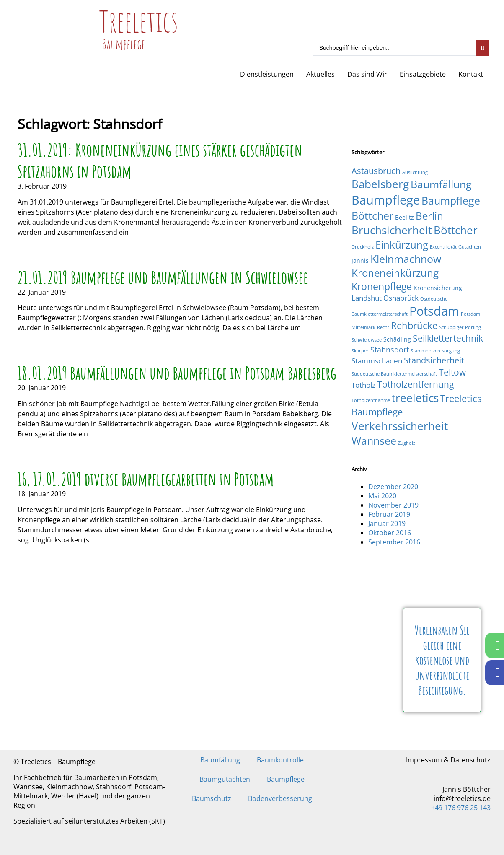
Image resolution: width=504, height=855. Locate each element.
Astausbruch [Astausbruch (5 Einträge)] (376, 171)
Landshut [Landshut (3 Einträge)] (367, 298)
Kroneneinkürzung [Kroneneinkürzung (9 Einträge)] (395, 273)
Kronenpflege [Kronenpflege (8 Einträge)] (382, 286)
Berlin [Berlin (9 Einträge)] (429, 216)
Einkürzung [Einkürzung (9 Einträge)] (402, 245)
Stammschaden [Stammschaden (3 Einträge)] (377, 361)
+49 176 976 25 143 (461, 808)
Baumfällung (220, 760)
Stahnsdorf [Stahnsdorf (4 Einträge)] (390, 349)
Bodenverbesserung (280, 798)
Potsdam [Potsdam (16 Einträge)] (434, 311)
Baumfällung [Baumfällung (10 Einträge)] (441, 184)
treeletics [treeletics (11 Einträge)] (415, 398)
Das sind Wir (367, 74)
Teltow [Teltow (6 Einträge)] (452, 372)
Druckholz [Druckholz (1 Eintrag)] (363, 247)
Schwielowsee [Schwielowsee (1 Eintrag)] (367, 340)
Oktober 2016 (390, 533)
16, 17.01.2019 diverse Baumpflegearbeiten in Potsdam (146, 479)
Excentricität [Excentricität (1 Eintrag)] (443, 247)
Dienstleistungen (267, 74)
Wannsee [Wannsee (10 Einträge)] (374, 440)
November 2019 (393, 505)
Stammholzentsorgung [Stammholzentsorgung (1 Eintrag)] (435, 351)
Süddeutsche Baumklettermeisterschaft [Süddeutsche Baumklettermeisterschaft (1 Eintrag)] (394, 374)
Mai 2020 (382, 496)
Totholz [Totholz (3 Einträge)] (363, 385)
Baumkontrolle (280, 760)
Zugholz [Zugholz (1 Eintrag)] (407, 443)
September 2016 (394, 542)
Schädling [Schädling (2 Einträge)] (397, 339)
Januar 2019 (387, 523)
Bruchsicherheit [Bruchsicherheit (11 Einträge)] (392, 230)
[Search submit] (483, 48)
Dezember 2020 (393, 487)
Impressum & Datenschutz (448, 760)
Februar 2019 (389, 514)
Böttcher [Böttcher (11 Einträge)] (456, 230)
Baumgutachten (225, 779)
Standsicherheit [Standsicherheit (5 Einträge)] (434, 360)
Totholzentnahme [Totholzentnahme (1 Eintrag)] (371, 400)
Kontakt (471, 74)
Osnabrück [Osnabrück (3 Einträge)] (401, 298)
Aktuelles (320, 74)
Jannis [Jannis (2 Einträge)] (360, 260)
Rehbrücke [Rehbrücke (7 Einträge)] (414, 325)
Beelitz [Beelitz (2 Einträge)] (404, 217)
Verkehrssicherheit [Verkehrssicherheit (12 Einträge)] (400, 426)
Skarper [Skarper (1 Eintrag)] (360, 351)
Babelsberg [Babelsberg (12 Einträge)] (380, 184)
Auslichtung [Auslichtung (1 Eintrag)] (415, 172)
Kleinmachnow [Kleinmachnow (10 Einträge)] (406, 259)
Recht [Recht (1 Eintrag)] (383, 327)
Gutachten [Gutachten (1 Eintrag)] (470, 247)
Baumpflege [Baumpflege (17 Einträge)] (386, 200)
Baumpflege (286, 779)
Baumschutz (212, 798)
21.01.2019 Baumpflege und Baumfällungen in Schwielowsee (163, 277)
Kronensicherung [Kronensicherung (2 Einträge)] (438, 288)
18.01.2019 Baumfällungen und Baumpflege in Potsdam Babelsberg (177, 373)
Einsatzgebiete (423, 74)
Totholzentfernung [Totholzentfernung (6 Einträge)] (415, 384)
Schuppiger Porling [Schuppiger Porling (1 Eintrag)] (460, 327)
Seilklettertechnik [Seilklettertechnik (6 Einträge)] (448, 338)
